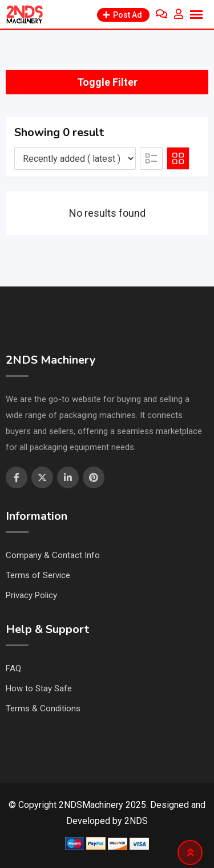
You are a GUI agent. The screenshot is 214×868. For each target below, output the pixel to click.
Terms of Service (38, 575)
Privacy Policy (31, 595)
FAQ (13, 668)
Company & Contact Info (53, 555)
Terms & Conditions (43, 708)
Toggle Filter (107, 82)
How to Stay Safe (39, 688)
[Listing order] (75, 158)
